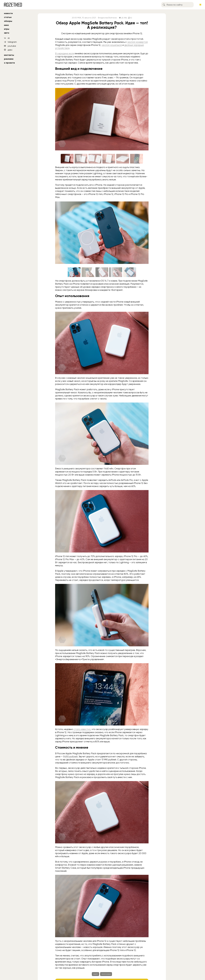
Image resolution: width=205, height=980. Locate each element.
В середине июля (65, 53)
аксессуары (106, 974)
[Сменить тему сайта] (200, 5)
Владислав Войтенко (108, 18)
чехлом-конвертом (137, 42)
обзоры (8, 21)
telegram (12, 42)
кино (6, 25)
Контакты (9, 55)
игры (7, 29)
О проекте (9, 63)
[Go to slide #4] (109, 159)
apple (95, 974)
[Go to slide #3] (95, 159)
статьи (8, 17)
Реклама (9, 59)
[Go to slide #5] (123, 159)
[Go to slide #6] (137, 159)
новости (8, 13)
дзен (10, 50)
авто (7, 33)
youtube (12, 46)
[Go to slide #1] (67, 159)
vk (9, 38)
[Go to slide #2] (81, 159)
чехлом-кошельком (112, 45)
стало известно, (82, 729)
